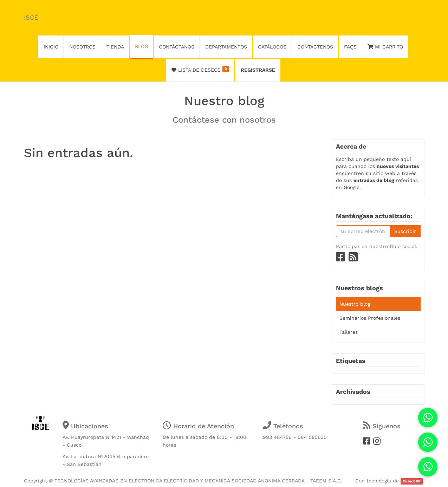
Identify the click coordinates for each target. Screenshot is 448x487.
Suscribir (405, 231)
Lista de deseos (200, 69)
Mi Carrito (385, 47)
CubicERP (412, 481)
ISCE (31, 17)
